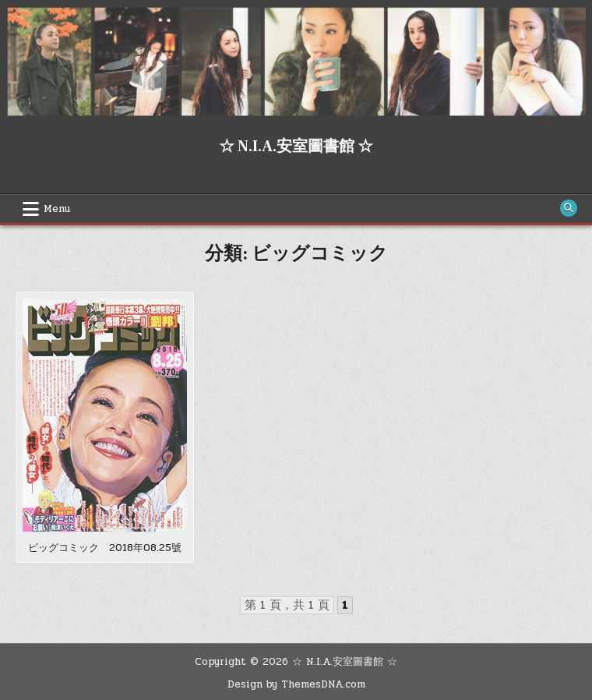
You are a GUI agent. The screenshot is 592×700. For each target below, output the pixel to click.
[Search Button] (569, 208)
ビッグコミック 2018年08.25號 (105, 548)
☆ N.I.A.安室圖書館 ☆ (296, 147)
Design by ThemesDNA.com (296, 684)
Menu (57, 209)
